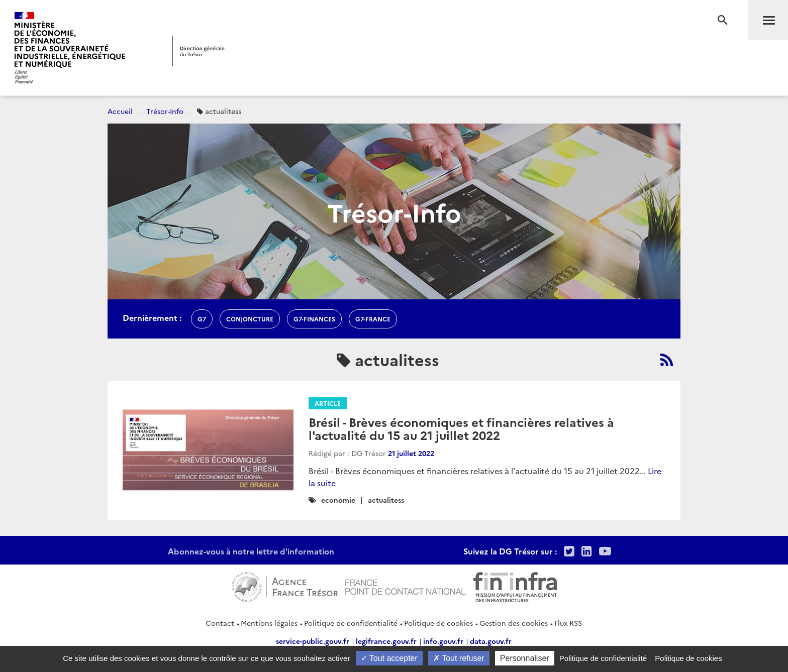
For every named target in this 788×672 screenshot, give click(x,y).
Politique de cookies (438, 623)
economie (338, 500)
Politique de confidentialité (351, 623)
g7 (202, 319)
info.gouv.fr (443, 641)
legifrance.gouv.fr (386, 641)
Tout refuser (459, 658)
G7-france (373, 319)
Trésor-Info (165, 111)
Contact (220, 623)
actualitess (386, 500)
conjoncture (250, 319)
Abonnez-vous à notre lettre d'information (251, 551)
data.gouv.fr (491, 641)
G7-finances (314, 319)
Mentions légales (269, 623)
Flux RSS (568, 623)
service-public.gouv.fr (313, 641)
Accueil (120, 111)
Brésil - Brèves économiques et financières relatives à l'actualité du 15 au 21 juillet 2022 (461, 428)
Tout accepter (389, 658)
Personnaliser (525, 658)
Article (328, 403)
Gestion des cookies (514, 623)
